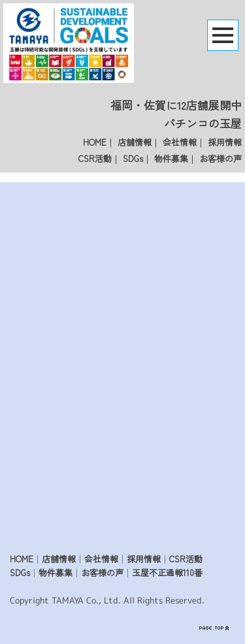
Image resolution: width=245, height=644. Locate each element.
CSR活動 (95, 158)
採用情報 (225, 142)
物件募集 (171, 158)
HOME (95, 142)
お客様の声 (220, 158)
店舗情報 (135, 142)
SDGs (133, 158)
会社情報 (180, 142)
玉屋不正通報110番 (167, 572)
